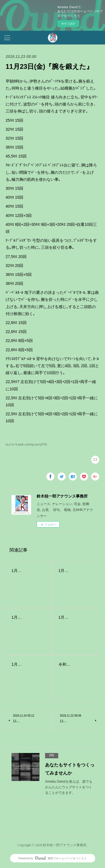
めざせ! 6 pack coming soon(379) (26, 444)
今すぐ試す (68, 24)
